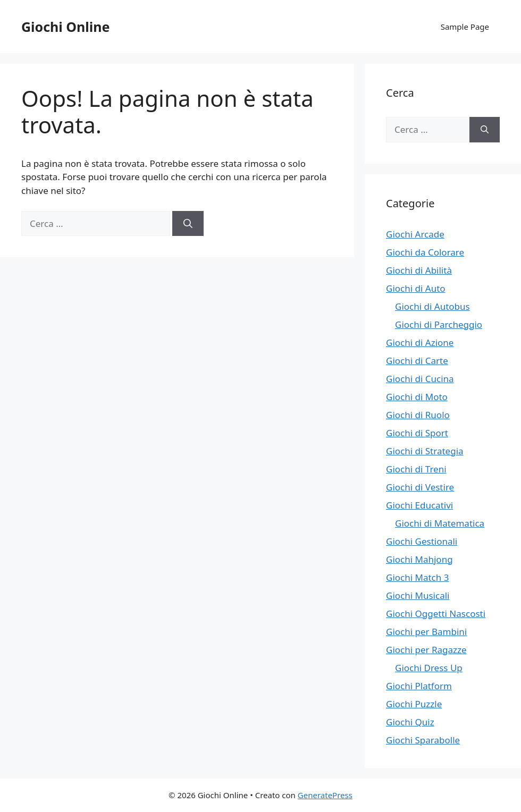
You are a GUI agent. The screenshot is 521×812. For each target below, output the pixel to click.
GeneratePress (325, 795)
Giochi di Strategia (425, 451)
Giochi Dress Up (429, 668)
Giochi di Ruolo (418, 415)
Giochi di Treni (416, 469)
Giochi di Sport (417, 433)
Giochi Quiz (410, 722)
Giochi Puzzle (414, 704)
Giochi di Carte (417, 361)
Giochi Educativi (419, 505)
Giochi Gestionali (422, 541)
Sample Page (465, 27)
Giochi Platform (419, 686)
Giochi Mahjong (419, 559)
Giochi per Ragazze (426, 650)
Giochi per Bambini (426, 632)
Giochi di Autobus (432, 306)
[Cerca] (188, 224)
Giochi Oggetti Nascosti (436, 614)
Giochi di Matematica (440, 523)
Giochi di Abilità (419, 270)
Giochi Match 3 (417, 577)
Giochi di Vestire (420, 487)
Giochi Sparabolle (423, 740)
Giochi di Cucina (420, 379)
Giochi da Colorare (425, 252)
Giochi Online (65, 27)
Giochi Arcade (415, 234)
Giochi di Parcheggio (439, 324)
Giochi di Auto (416, 288)
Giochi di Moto (417, 397)
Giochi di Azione (420, 342)
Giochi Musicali (418, 595)
